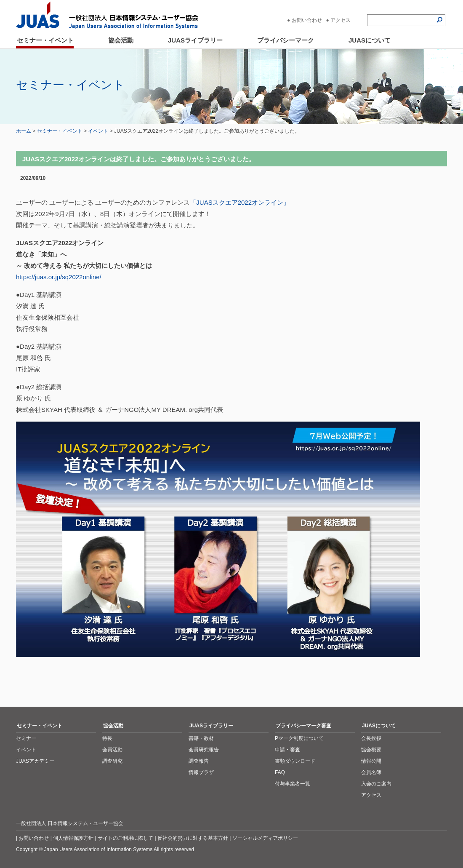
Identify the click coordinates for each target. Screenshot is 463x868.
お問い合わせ (307, 20)
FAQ (280, 772)
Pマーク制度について (299, 738)
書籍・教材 (201, 738)
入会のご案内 (376, 784)
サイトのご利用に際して (125, 838)
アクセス (341, 20)
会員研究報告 (204, 750)
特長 (107, 738)
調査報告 (199, 761)
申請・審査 (287, 750)
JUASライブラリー (195, 40)
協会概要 (371, 750)
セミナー (26, 738)
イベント (98, 131)
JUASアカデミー (35, 761)
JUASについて (370, 40)
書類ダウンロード (295, 761)
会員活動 (112, 750)
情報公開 (371, 761)
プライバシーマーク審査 (303, 726)
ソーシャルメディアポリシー (265, 838)
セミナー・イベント (45, 40)
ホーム (24, 131)
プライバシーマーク (286, 40)
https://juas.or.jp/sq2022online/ (59, 277)
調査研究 (112, 761)
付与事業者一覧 (293, 784)
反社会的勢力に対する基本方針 (193, 838)
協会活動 (121, 40)
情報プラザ (201, 772)
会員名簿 (371, 772)
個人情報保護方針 (73, 838)
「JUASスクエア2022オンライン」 (240, 202)
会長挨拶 (371, 738)
